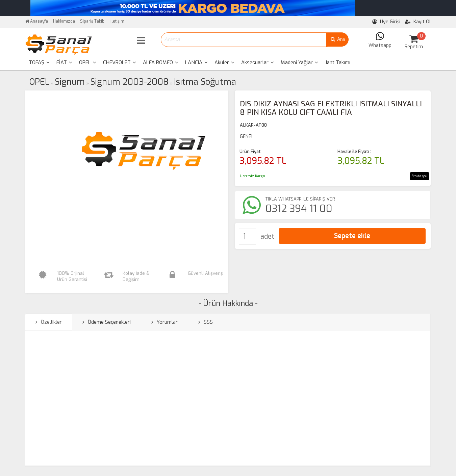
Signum (70, 82)
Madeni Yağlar (299, 62)
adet (267, 236)
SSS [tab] (206, 322)
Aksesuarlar (258, 62)
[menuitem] (39, 63)
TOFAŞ (39, 62)
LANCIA (196, 62)
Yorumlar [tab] (164, 322)
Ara (337, 39)
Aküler (224, 62)
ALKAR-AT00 (253, 125)
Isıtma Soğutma (205, 82)
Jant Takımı (338, 62)
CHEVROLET (120, 62)
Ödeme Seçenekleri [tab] (107, 322)
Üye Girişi (386, 22)
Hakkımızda (64, 21)
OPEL (88, 62)
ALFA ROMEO (161, 62)
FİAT (64, 62)
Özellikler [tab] (49, 322)
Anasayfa (37, 21)
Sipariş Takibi (93, 21)
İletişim (117, 21)
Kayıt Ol (418, 22)
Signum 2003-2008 (129, 82)
